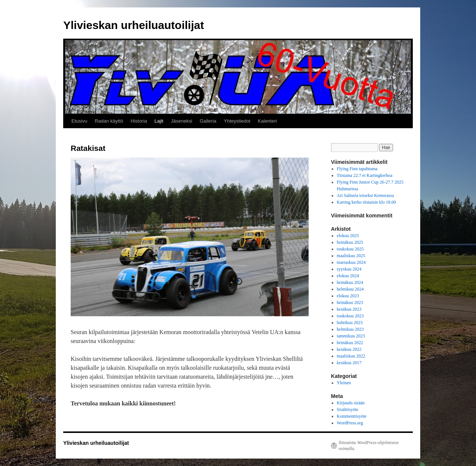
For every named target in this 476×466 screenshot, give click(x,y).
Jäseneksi (181, 121)
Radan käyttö (109, 121)
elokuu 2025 (348, 236)
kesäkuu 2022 (349, 349)
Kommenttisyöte (352, 416)
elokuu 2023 (348, 296)
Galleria (208, 121)
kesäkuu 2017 (349, 363)
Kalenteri (267, 121)
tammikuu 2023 (351, 336)
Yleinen (344, 383)
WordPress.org (350, 423)
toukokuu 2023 (350, 316)
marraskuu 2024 (351, 262)
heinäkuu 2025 (350, 242)
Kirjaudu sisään (351, 403)
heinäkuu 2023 (350, 302)
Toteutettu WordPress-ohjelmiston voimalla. (369, 446)
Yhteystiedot (237, 121)
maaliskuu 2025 (351, 256)
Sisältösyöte (348, 410)
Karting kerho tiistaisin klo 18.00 (366, 202)
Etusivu (79, 121)
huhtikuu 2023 (350, 323)
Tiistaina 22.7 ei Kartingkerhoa (365, 175)
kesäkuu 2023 (349, 309)
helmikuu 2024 (350, 289)
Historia (139, 121)
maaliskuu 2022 (351, 356)
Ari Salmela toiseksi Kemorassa (366, 195)
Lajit (159, 121)
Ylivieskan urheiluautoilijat (134, 25)
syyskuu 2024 (349, 269)
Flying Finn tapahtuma (357, 169)
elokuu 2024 (348, 276)
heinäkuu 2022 (350, 343)
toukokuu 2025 (350, 249)
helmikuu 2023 (350, 329)
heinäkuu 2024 (350, 282)
